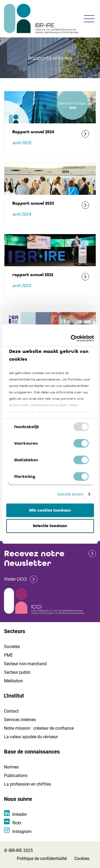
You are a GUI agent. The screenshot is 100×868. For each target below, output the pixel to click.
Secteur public (17, 672)
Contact (11, 711)
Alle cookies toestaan (50, 510)
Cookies (82, 859)
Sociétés (12, 647)
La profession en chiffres (27, 784)
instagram (22, 831)
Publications (16, 776)
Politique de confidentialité (42, 859)
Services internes (20, 720)
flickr (17, 823)
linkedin (20, 814)
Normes (11, 767)
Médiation (13, 681)
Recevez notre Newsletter (34, 558)
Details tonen (70, 494)
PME (8, 655)
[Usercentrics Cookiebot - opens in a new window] (71, 338)
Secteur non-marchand (25, 664)
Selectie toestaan (50, 526)
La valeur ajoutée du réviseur (31, 737)
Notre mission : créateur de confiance (39, 728)
